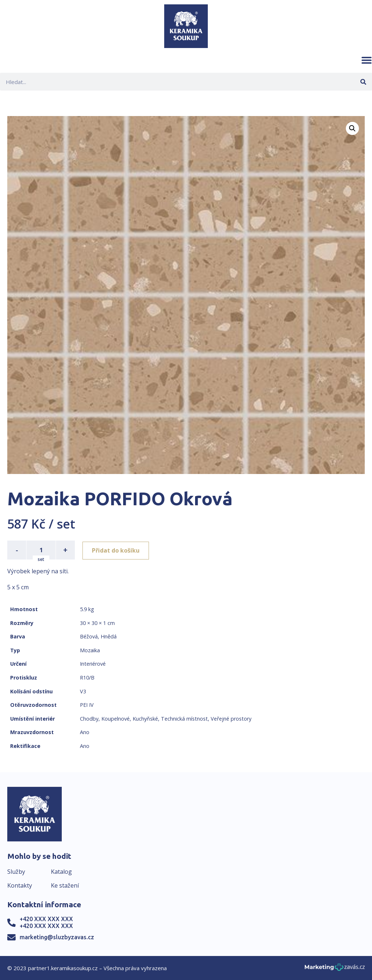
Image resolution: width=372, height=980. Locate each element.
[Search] (363, 82)
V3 (83, 691)
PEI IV (87, 705)
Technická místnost (184, 719)
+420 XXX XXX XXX (46, 919)
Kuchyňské (145, 719)
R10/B (87, 678)
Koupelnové (116, 719)
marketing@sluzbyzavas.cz (57, 937)
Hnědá (109, 636)
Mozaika (90, 650)
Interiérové (93, 664)
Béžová (89, 636)
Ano (85, 732)
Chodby (89, 719)
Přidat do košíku (117, 550)
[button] (367, 60)
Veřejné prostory (231, 719)
